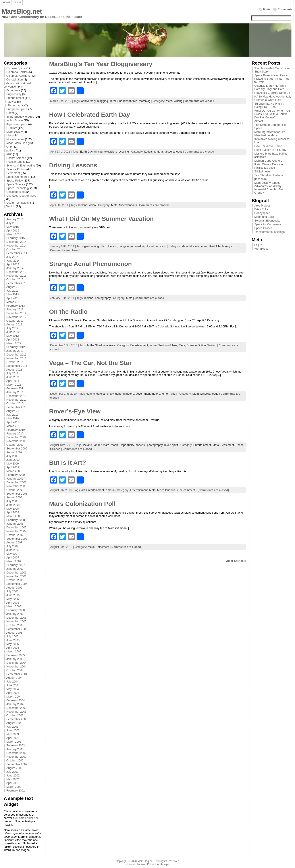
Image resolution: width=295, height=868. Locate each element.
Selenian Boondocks (267, 221)
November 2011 (16, 358)
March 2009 (14, 471)
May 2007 (13, 554)
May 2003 (13, 734)
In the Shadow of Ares (20, 117)
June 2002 (13, 775)
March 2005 (14, 651)
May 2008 (13, 509)
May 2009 (13, 464)
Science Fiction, (197, 345)
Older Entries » (236, 561)
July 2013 (13, 291)
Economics (13, 90)
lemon (165, 394)
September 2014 (17, 253)
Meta (10, 135)
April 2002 (13, 783)
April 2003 (13, 738)
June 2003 (13, 730)
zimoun (110, 490)
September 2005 (17, 629)
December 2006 (16, 573)
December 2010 (16, 396)
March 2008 (14, 516)
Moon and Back (264, 217)
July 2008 (13, 501)
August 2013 (14, 287)
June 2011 (13, 377)
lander (97, 445)
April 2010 (13, 422)
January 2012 (15, 351)
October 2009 (15, 445)
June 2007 (13, 550)
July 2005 (13, 636)
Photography (16, 105)
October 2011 (15, 362)
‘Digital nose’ (262, 171)
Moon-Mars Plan (17, 143)
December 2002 (16, 753)
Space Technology (18, 188)
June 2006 (13, 595)
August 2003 (14, 723)
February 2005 (16, 655)
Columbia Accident (18, 76)
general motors (125, 394)
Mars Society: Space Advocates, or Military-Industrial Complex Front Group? (270, 188)
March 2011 (14, 385)
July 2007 (13, 546)
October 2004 (15, 670)
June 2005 (13, 640)
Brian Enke (261, 209)
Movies (12, 102)
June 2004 (13, 685)
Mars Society (15, 132)
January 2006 (15, 614)
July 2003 (13, 727)
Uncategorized (16, 192)
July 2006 (13, 591)
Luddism (12, 128)
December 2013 (16, 272)
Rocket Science (16, 158)
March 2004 (14, 697)
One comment (186, 490)
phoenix (140, 445)
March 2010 (14, 426)
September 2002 (17, 764)
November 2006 (16, 576)
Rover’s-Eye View (75, 411)
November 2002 (16, 757)
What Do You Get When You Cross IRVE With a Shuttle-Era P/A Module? (272, 114)
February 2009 (16, 475)
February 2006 (16, 610)
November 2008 (16, 486)
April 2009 (13, 467)
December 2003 (16, 708)
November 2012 (16, 317)
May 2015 (13, 227)
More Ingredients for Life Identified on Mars (270, 134)
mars (106, 445)
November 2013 (16, 276)
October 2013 (15, 279)
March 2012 (14, 343)
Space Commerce (18, 177)
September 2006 (17, 584)
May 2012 (13, 336)
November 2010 (16, 400)
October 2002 (15, 760)
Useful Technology (18, 203)
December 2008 (16, 482)
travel (151, 246)
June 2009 (13, 460)
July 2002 (13, 772)
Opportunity (127, 445)
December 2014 (16, 242)
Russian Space (16, 162)
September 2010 (17, 407)
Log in (258, 245)
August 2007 (14, 542)
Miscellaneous (15, 139)
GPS (103, 246)
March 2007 (14, 561)
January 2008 (15, 524)
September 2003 (17, 719)
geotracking (92, 246)
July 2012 (13, 328)
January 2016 (15, 219)
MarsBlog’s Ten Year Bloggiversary (101, 64)
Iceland (83, 205)
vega (174, 394)
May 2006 (13, 599)
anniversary (88, 101)
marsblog (145, 101)
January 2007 (15, 569)
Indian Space (15, 120)
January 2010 (15, 433)
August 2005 (14, 633)
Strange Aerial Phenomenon (91, 264)
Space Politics (263, 228)
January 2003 (15, 749)
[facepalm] (261, 179)
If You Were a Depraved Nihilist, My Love (269, 166)
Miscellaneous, (199, 246)
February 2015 (16, 238)
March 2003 (14, 742)
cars (89, 394)
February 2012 (16, 347)
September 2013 (17, 283)
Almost (259, 121)
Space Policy (15, 181)
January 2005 (15, 659)
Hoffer (10, 113)
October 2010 (15, 403)
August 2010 (14, 411)
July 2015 (13, 223)
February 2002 (16, 791)
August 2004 (14, 678)
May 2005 (13, 644)
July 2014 (13, 257)
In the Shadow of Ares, (164, 345)
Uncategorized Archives (21, 196)
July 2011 (13, 373)
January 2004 (15, 704)
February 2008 (16, 520)
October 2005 (15, 625)
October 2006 (15, 580)
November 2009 (16, 441)
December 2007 (16, 527)
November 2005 (16, 621)
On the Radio (68, 312)
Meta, (170, 101)
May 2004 (13, 689)
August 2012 (14, 324)
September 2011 (17, 366)
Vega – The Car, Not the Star (90, 363)
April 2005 (13, 648)
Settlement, (228, 445)
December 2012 (16, 313)
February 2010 (16, 430)
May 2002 (13, 779)
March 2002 (14, 787)
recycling (123, 152)
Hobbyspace (262, 213)
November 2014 (16, 246)
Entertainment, (140, 345)
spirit (175, 445)
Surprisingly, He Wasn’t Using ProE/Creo (269, 105)
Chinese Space (16, 68)
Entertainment (15, 98)
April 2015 (13, 230)
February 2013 (16, 306)
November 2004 (16, 666)
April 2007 (13, 557)
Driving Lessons (73, 165)
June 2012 (13, 332)
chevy (110, 394)
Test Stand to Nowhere (269, 175)
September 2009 (17, 448)
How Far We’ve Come (268, 146)
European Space (17, 109)
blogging (102, 101)
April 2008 (13, 512)
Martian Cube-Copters (268, 161)
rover (167, 445)
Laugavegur (126, 246)
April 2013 (13, 298)
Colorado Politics (17, 72)
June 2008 (13, 505)
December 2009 (16, 437)
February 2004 (16, 700)
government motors (148, 394)
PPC (9, 154)
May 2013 (13, 294)
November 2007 (16, 531)
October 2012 (15, 321)
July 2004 (13, 682)
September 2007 (17, 539)
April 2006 (13, 603)
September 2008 (17, 494)
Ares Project (262, 206)
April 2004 (13, 693)
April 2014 (13, 264)
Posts (267, 9)
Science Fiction (16, 169)
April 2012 (13, 339)
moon (114, 445)
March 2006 (14, 606)
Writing (11, 206)
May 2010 (13, 418)
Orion (10, 147)
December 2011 (16, 355)
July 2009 (13, 456)
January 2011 (15, 392)
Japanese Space (17, 124)
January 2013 (15, 309)
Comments (285, 9)
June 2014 (13, 261)
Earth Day (86, 152)
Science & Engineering (21, 165)
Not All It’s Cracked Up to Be (272, 93)
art (83, 490)
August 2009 (14, 452)
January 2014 (15, 268)
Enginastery (14, 94)
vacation (161, 246)
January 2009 (15, 479)
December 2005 (16, 618)
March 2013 (14, 302)
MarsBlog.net (22, 11)
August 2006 (14, 588)
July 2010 (13, 415)
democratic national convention (17, 85)
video (92, 205)
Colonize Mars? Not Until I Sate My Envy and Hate (271, 87)
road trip (140, 246)
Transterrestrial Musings (269, 232)
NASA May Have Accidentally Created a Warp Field (273, 98)
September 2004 (17, 674)
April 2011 (13, 381)
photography (103, 298)
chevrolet (99, 394)
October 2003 (15, 715)
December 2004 (16, 663)
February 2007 (16, 565)
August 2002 (14, 768)
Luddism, (150, 152)
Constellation (15, 79)
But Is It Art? (68, 463)
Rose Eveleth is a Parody (270, 150)
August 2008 (14, 497)
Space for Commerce (268, 224)
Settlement (13, 173)
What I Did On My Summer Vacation (101, 219)
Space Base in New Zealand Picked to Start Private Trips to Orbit (272, 79)
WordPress (261, 249)
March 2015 (14, 234)
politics (11, 150)
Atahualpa (163, 864)
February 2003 (16, 745)
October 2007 (15, 535)
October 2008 (15, 490)
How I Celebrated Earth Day (90, 115)
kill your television (105, 152)
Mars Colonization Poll (82, 504)
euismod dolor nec (27, 818)
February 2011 (16, 388)
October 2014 (15, 249)
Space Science (16, 184)
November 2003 (16, 712)
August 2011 (14, 370)
